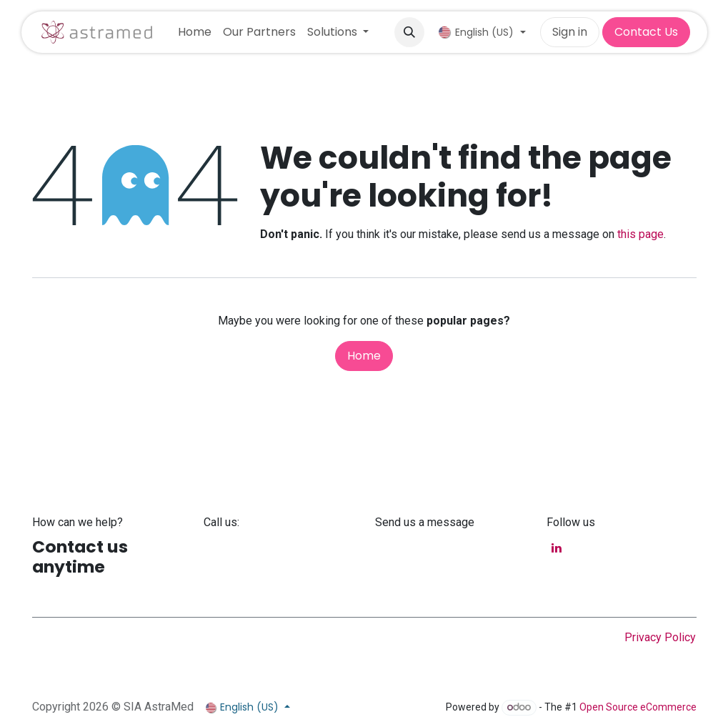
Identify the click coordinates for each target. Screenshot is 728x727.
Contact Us (646, 32)
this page (640, 234)
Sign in (570, 32)
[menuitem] (195, 32)
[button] (409, 32)
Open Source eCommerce (638, 707)
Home (364, 356)
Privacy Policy (660, 637)
